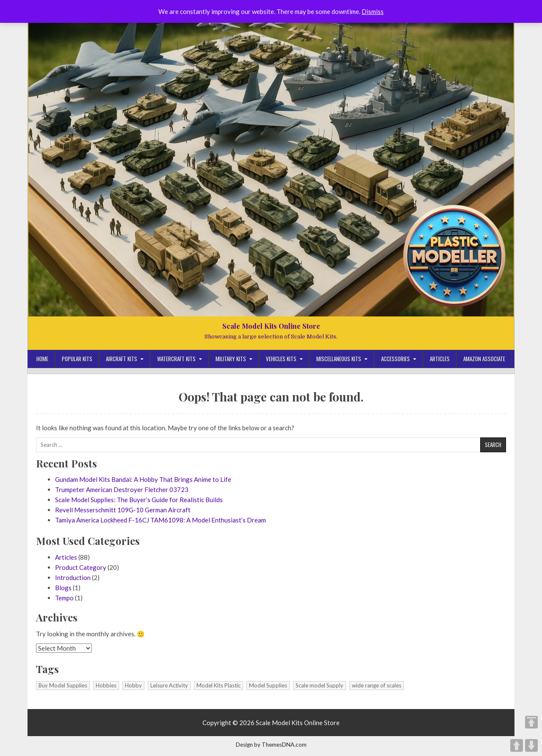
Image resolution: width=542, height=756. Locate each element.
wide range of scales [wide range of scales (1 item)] (377, 685)
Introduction (73, 577)
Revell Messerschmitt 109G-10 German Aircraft (123, 510)
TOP (531, 722)
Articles (440, 359)
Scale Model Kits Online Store (271, 326)
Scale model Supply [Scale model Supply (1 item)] (319, 685)
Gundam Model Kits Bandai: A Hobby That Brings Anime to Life (143, 479)
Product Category (81, 567)
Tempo (64, 598)
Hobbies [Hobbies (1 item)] (106, 685)
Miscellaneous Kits (339, 359)
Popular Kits (77, 359)
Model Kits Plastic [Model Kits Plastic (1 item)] (218, 685)
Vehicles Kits (281, 359)
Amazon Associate (484, 359)
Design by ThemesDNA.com (271, 745)
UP (517, 745)
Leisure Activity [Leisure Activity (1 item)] (169, 685)
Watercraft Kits (176, 359)
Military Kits (231, 359)
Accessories (395, 359)
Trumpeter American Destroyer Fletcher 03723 (122, 489)
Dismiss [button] (373, 11)
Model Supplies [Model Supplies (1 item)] (268, 685)
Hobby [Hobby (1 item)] (133, 685)
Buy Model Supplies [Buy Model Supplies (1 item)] (63, 685)
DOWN (531, 745)
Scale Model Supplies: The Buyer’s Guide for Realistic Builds (139, 500)
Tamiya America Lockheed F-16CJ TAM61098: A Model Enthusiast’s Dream (160, 520)
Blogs (63, 588)
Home (42, 359)
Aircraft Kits (122, 359)
